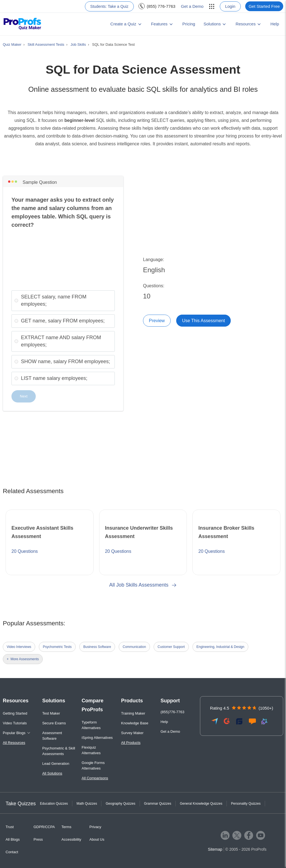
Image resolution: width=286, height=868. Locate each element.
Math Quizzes (87, 804)
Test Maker (51, 713)
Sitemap (215, 849)
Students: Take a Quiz (109, 6)
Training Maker (133, 713)
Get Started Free (264, 6)
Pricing (189, 24)
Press (38, 839)
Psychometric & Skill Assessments (59, 751)
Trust (10, 827)
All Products (131, 743)
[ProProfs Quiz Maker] (22, 24)
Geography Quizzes (120, 804)
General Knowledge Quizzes (201, 804)
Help (275, 24)
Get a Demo (192, 6)
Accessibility (71, 839)
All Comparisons (95, 778)
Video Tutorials (15, 723)
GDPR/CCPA (44, 827)
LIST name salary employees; (54, 378)
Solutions (212, 24)
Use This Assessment (204, 321)
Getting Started (15, 713)
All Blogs (13, 839)
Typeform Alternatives (91, 725)
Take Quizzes (21, 804)
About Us (97, 839)
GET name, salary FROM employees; (63, 321)
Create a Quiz (123, 24)
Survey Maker (132, 733)
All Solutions (52, 773)
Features (159, 24)
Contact (12, 852)
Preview (157, 321)
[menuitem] (211, 6)
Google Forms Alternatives (93, 765)
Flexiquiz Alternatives (91, 750)
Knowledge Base (135, 723)
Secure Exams (54, 723)
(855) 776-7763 (161, 6)
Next (24, 396)
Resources (246, 24)
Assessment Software (52, 736)
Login (230, 6)
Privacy (95, 827)
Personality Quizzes (246, 804)
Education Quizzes (54, 804)
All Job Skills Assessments (143, 585)
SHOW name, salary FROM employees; (65, 361)
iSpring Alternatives (97, 738)
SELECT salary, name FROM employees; (54, 300)
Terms (66, 827)
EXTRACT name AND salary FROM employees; (61, 341)
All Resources (14, 743)
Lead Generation (56, 764)
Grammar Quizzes (158, 804)
